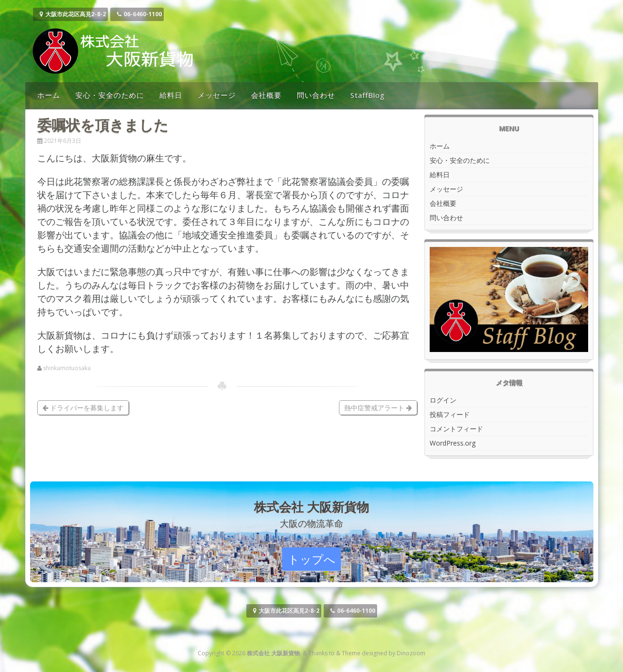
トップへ (312, 559)
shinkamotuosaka (67, 368)
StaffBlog (368, 95)
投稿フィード (450, 414)
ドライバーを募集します (83, 408)
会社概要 (266, 95)
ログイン (443, 400)
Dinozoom (411, 653)
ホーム (49, 95)
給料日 (171, 95)
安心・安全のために (110, 95)
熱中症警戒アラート (378, 408)
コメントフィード (456, 429)
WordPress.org (453, 443)
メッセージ (217, 95)
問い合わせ (316, 95)
